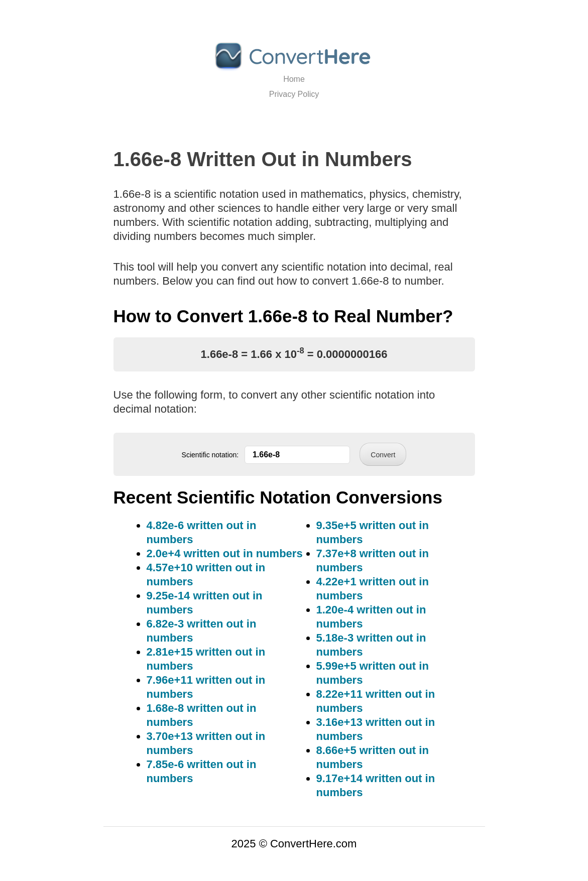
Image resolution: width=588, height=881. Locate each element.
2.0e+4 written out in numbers (225, 553)
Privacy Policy (294, 94)
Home (294, 79)
